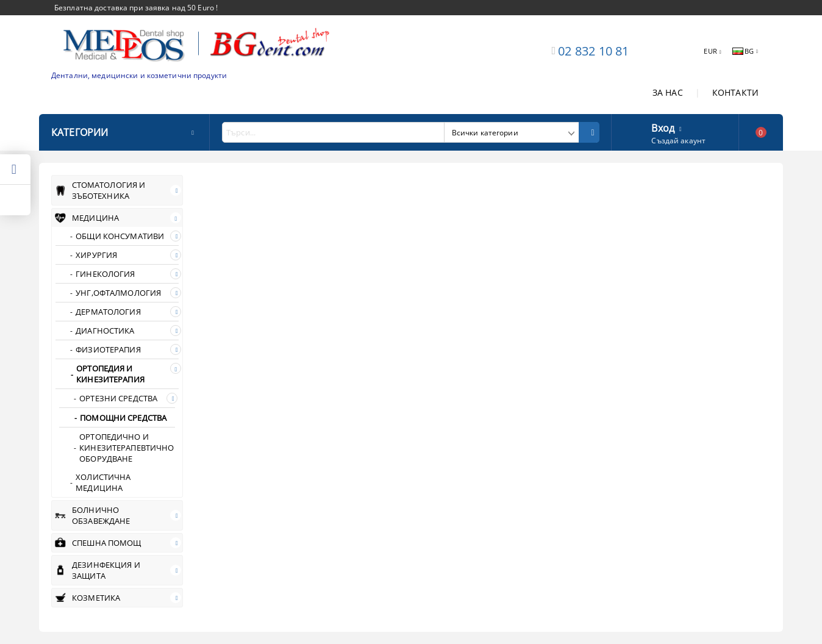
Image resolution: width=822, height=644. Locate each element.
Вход (663, 127)
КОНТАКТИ (735, 92)
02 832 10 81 (593, 51)
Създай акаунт (678, 141)
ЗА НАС (668, 92)
